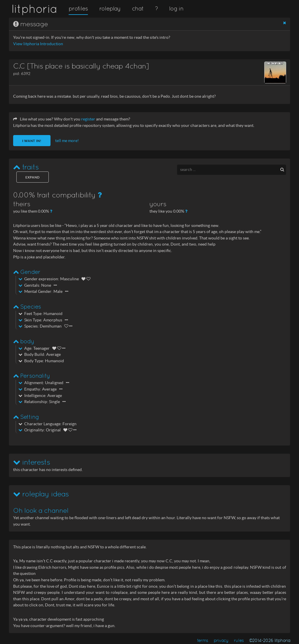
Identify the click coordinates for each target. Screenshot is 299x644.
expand (33, 177)
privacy (221, 640)
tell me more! (67, 141)
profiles (78, 8)
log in (176, 8)
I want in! (32, 141)
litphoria (34, 9)
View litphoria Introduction (38, 44)
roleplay (110, 8)
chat (138, 8)
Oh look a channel (41, 510)
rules (239, 640)
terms (203, 640)
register (88, 119)
